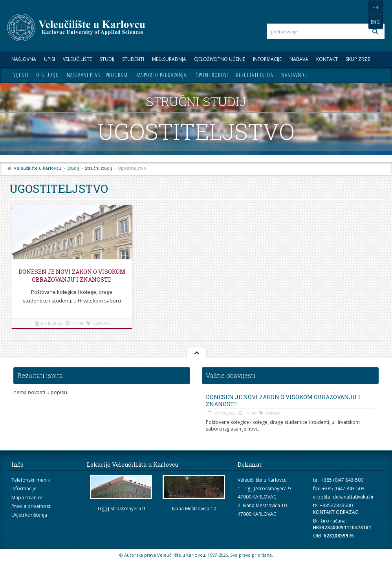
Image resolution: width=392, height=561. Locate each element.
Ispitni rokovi (211, 75)
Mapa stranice (27, 498)
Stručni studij (98, 168)
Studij (107, 59)
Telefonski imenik (31, 480)
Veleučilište (77, 59)
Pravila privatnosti (31, 506)
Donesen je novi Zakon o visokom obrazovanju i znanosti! (70, 280)
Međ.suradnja (169, 59)
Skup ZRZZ (358, 59)
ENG (376, 7)
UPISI (49, 59)
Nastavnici (294, 75)
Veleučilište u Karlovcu (38, 168)
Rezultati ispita (255, 75)
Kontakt (327, 59)
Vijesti (21, 75)
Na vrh (196, 353)
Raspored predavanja (161, 75)
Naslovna (24, 59)
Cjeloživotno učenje (220, 59)
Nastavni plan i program (97, 75)
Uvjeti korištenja (29, 515)
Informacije (267, 59)
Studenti (133, 59)
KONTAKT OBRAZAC (336, 512)
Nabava (299, 59)
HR (360, 7)
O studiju (48, 75)
